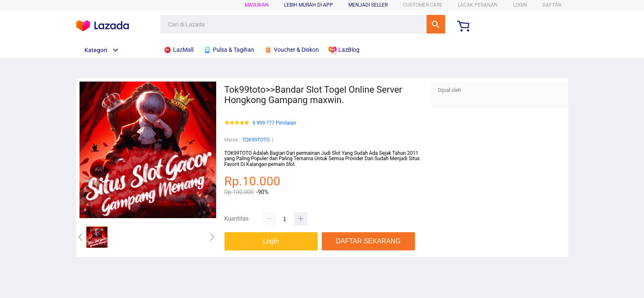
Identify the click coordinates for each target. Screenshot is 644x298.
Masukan (257, 5)
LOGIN (520, 5)
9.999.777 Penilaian (274, 123)
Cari (436, 24)
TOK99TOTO (256, 140)
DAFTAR (552, 5)
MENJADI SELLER (368, 5)
